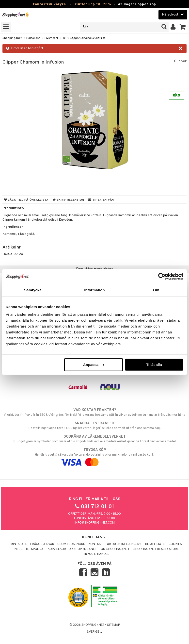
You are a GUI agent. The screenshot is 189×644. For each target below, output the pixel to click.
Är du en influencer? (124, 544)
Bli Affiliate (155, 544)
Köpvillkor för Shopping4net (72, 549)
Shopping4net (12, 38)
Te (64, 38)
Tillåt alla (154, 365)
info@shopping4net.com (95, 523)
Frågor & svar (42, 544)
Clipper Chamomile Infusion (88, 38)
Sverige (95, 632)
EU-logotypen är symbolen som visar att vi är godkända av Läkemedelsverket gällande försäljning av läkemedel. (94, 439)
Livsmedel (51, 38)
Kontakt (96, 544)
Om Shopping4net (115, 549)
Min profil (19, 544)
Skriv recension (69, 200)
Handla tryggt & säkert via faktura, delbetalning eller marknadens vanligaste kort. (94, 456)
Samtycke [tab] (33, 290)
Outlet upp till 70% (93, 4)
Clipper (180, 61)
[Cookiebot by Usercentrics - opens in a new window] (162, 276)
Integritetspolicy (29, 549)
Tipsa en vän (101, 200)
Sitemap (113, 625)
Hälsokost (33, 38)
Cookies (175, 544)
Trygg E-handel (96, 554)
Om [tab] (156, 290)
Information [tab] (94, 290)
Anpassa (94, 365)
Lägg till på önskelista (26, 200)
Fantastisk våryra (49, 4)
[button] (183, 27)
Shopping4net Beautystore (156, 549)
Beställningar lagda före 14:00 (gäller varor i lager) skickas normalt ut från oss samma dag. (94, 426)
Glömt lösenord (71, 544)
